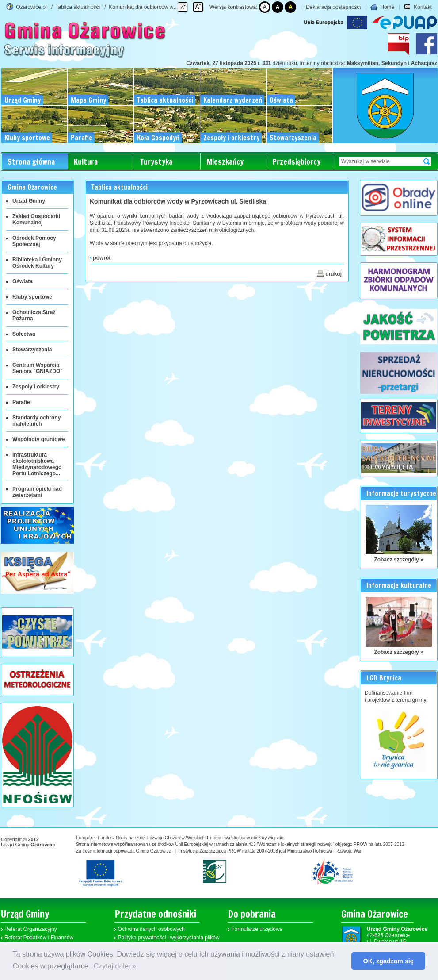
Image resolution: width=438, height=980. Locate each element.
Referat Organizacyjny (31, 929)
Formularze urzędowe (257, 929)
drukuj (329, 273)
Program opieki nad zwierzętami (37, 492)
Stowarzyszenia (32, 350)
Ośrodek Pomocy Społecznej (34, 241)
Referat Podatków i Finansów (39, 938)
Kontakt (418, 7)
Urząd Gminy (29, 201)
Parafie (21, 402)
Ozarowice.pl (31, 7)
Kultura (86, 162)
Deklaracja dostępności (333, 7)
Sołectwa (24, 334)
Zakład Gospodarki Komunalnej (36, 219)
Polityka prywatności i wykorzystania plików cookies (169, 941)
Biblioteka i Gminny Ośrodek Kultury (37, 263)
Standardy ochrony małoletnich (36, 421)
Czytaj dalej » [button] (115, 966)
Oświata (23, 281)
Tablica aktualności (78, 7)
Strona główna (31, 162)
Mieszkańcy (225, 162)
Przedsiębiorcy (297, 162)
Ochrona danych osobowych (151, 929)
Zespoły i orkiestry (36, 387)
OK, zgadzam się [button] (388, 961)
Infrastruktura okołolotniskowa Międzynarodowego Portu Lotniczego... (37, 464)
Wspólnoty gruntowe (39, 439)
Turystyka (156, 162)
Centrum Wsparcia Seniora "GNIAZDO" (38, 368)
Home (382, 7)
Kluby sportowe (32, 297)
